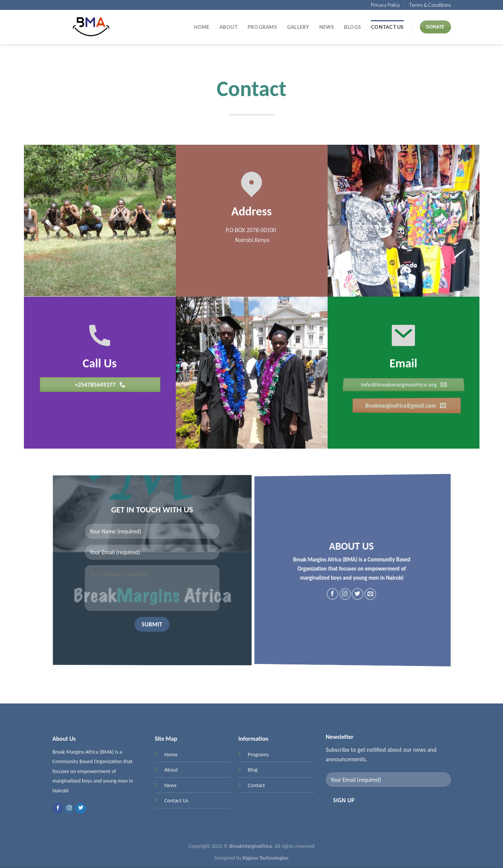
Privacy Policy (386, 5)
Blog (252, 773)
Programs (262, 27)
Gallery (298, 27)
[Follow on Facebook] (344, 593)
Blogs (352, 27)
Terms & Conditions (430, 5)
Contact (256, 788)
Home (202, 27)
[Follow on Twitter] (354, 595)
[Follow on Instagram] (349, 594)
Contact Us (387, 27)
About (229, 27)
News (327, 27)
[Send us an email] (359, 597)
